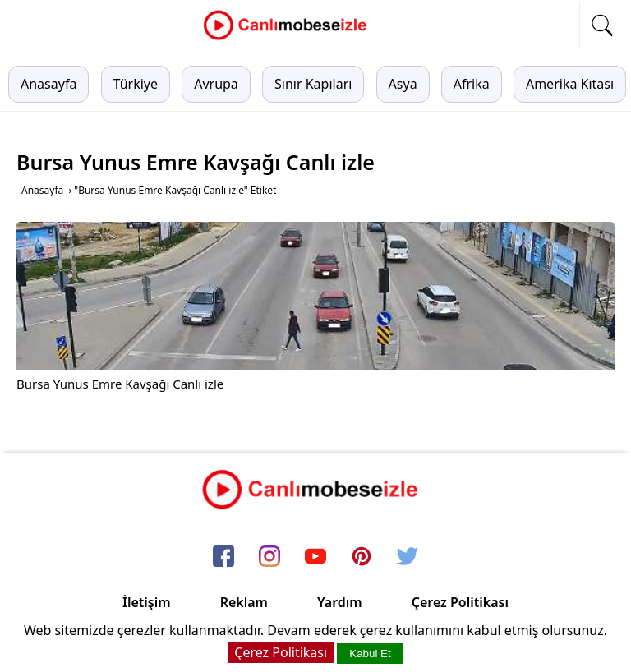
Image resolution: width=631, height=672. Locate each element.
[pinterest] (362, 558)
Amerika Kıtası (570, 84)
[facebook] (223, 558)
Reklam (244, 602)
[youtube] (315, 558)
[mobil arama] (602, 25)
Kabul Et (370, 654)
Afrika (472, 84)
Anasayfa (48, 84)
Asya (403, 84)
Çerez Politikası (460, 602)
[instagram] (269, 558)
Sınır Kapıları (313, 84)
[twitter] (408, 558)
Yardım (340, 602)
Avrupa (216, 84)
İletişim (147, 602)
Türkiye (136, 84)
